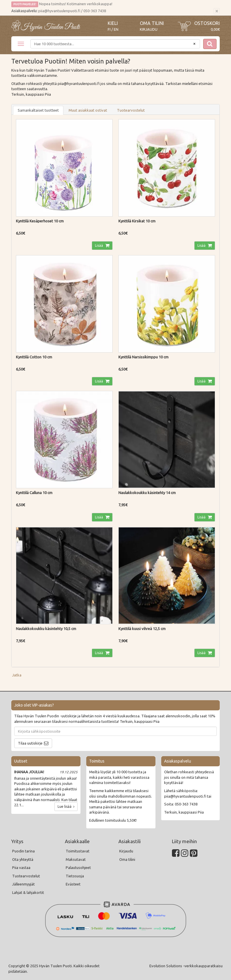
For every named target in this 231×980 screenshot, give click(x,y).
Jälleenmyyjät (23, 884)
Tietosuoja (75, 876)
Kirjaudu (149, 29)
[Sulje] (217, 11)
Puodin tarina (23, 851)
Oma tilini (152, 23)
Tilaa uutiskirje (30, 743)
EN (116, 29)
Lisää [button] (99, 245)
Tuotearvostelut (131, 110)
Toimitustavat (78, 851)
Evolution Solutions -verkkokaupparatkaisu (186, 966)
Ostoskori (207, 23)
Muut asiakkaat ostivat (88, 110)
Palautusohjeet (78, 868)
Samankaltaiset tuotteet (38, 110)
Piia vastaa (21, 868)
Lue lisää (66, 806)
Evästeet (73, 884)
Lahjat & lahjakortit (28, 892)
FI (109, 29)
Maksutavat (76, 859)
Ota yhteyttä (23, 859)
